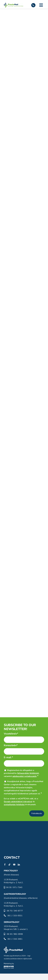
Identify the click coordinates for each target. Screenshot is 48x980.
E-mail (9, 757)
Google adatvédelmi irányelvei (18, 802)
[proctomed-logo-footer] (13, 948)
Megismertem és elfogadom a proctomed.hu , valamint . (22, 773)
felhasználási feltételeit (28, 773)
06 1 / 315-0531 (15, 916)
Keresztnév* (11, 745)
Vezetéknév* (11, 734)
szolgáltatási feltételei (14, 805)
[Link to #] (41, 5)
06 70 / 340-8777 (15, 911)
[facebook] (5, 865)
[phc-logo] (9, 964)
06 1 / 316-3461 (15, 939)
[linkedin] (19, 865)
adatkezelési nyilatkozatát (24, 776)
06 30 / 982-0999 (15, 934)
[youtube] (14, 865)
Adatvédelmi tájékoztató (22, 959)
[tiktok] (9, 865)
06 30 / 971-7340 (14, 887)
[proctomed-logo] (14, 4)
